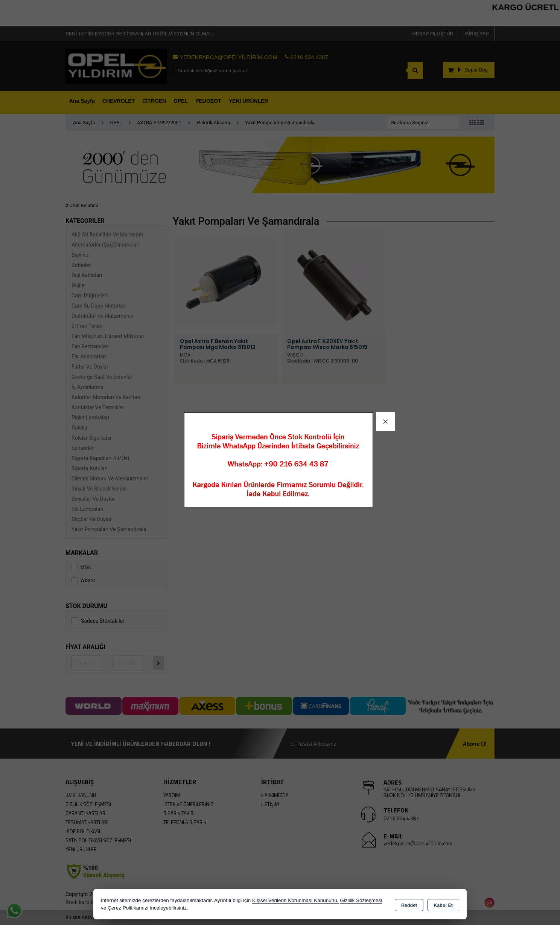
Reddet (409, 905)
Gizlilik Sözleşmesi (361, 900)
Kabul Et (443, 905)
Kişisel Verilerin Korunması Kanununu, (295, 900)
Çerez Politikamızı (128, 908)
